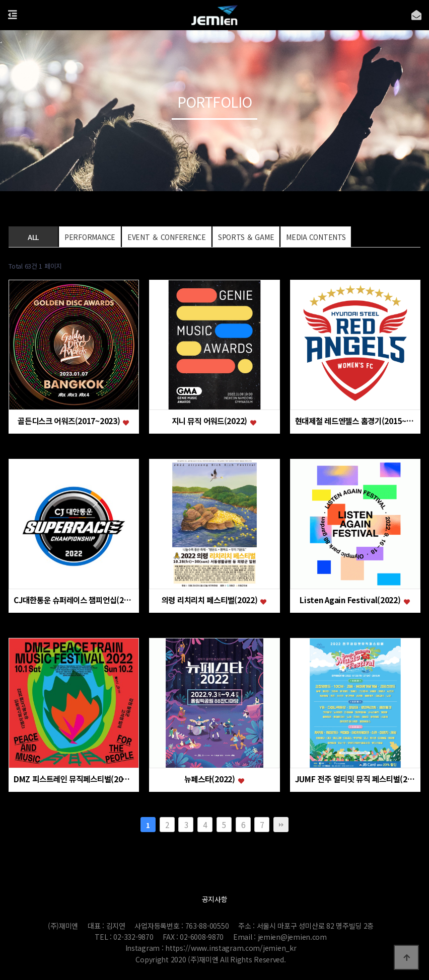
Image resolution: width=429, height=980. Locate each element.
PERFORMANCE (90, 237)
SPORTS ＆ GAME (246, 237)
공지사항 (215, 899)
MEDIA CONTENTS (316, 237)
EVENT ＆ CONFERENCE (167, 237)
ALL (33, 237)
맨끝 (281, 825)
